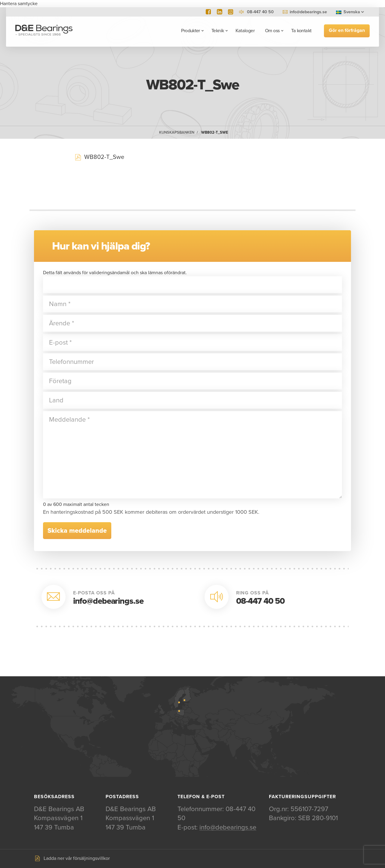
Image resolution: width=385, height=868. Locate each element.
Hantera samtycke (19, 4)
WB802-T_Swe (215, 132)
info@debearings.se (308, 12)
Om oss (272, 31)
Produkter (190, 31)
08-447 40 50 (260, 601)
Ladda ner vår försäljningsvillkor (77, 859)
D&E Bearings (44, 31)
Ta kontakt (301, 31)
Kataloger (245, 31)
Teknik (217, 31)
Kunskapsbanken (177, 132)
